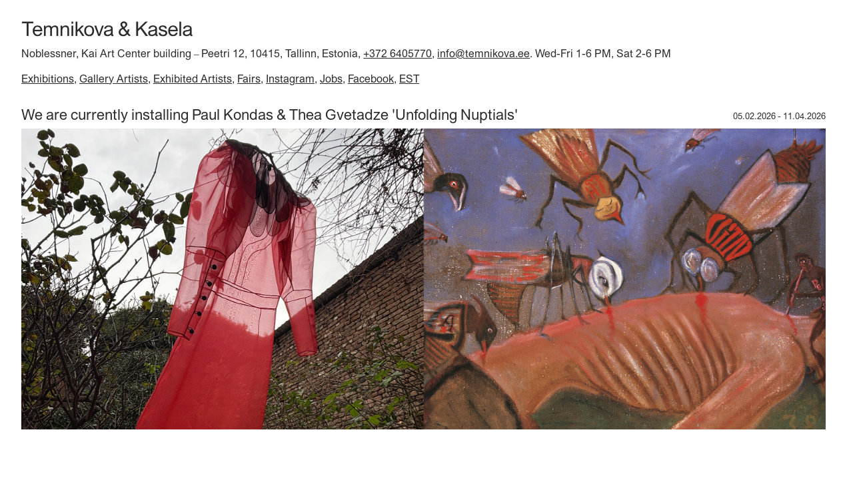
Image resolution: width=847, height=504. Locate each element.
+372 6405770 (398, 53)
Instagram (290, 79)
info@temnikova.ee (483, 53)
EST (409, 79)
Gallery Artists (114, 79)
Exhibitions (48, 79)
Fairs (249, 79)
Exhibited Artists (193, 79)
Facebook (371, 79)
